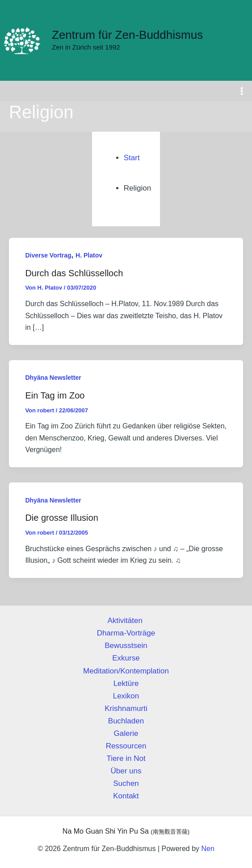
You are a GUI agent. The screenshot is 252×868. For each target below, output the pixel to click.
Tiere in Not (126, 758)
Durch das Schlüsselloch (74, 274)
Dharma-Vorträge (126, 633)
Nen (208, 849)
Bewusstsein (126, 646)
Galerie (126, 733)
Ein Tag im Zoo (55, 397)
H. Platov (89, 257)
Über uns (126, 771)
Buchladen (126, 721)
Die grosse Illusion (61, 519)
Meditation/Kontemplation (126, 671)
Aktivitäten (126, 621)
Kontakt (126, 796)
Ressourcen (126, 746)
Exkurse (126, 658)
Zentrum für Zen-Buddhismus (127, 36)
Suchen (126, 783)
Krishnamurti (126, 708)
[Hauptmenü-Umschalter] (242, 92)
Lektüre (126, 683)
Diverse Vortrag (48, 257)
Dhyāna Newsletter (53, 379)
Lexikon (126, 696)
